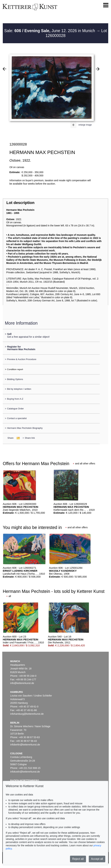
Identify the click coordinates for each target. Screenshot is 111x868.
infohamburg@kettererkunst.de (27, 714)
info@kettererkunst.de (22, 683)
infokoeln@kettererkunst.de (25, 772)
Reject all (78, 859)
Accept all (97, 859)
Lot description (20, 203)
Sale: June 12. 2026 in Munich (50, 31)
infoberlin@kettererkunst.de (25, 745)
